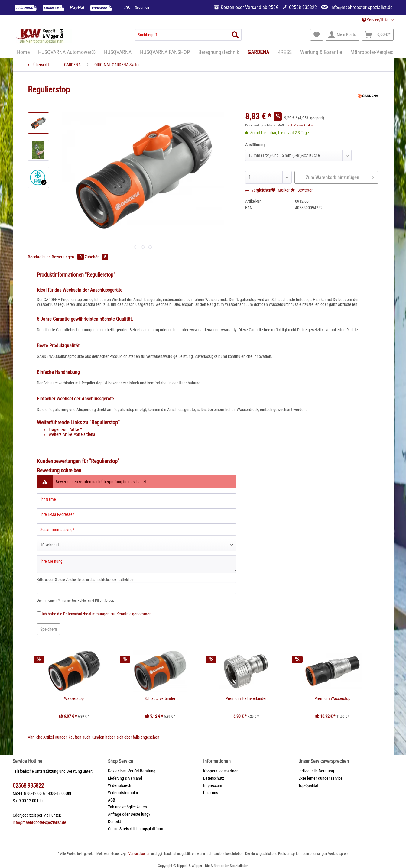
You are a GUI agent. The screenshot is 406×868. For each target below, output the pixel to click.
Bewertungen (68, 257)
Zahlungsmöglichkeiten (127, 807)
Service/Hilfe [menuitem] (376, 20)
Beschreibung (39, 257)
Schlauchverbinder (160, 698)
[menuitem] (188, 37)
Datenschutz (214, 778)
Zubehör (96, 257)
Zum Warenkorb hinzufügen (340, 177)
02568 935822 (28, 786)
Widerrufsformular (123, 793)
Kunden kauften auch (73, 737)
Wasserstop (74, 698)
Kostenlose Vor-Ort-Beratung (132, 771)
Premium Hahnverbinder (246, 698)
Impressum (213, 785)
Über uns (211, 793)
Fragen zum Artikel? (63, 429)
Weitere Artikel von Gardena (69, 434)
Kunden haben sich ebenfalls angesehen (125, 737)
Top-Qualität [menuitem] (308, 785)
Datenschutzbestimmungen (86, 614)
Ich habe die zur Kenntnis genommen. (97, 614)
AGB (112, 800)
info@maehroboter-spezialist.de (39, 822)
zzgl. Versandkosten (300, 125)
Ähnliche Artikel (41, 737)
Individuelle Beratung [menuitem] (316, 771)
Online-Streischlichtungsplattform (136, 829)
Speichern (49, 629)
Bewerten (302, 190)
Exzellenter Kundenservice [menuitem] (320, 778)
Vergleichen (258, 190)
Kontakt (114, 821)
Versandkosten (139, 854)
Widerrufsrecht (120, 785)
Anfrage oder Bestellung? (129, 814)
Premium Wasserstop (332, 698)
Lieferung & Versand (125, 778)
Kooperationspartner (220, 771)
